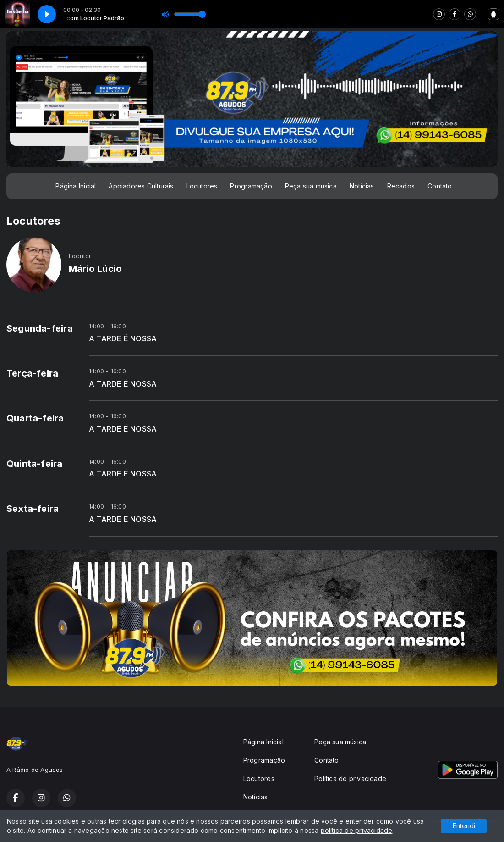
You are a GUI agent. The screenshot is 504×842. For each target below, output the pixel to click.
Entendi (464, 826)
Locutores (202, 186)
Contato (440, 186)
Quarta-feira (35, 418)
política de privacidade (357, 830)
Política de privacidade (350, 778)
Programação (251, 186)
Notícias (362, 186)
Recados (401, 186)
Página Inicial (76, 186)
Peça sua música (311, 186)
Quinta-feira (35, 464)
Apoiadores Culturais (141, 186)
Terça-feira (32, 373)
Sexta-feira (33, 509)
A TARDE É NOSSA (123, 339)
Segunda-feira (40, 328)
